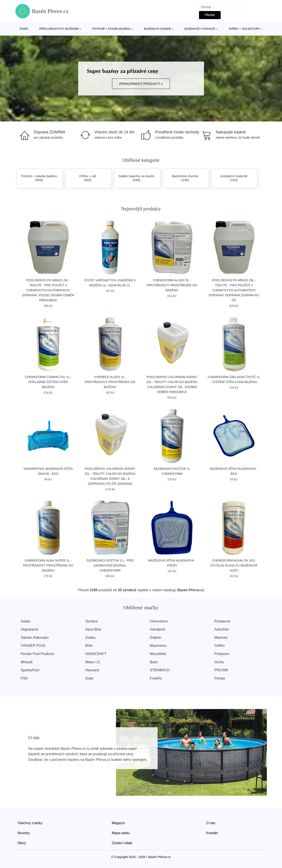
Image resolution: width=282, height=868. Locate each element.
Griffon (220, 646)
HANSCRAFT (96, 654)
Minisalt (27, 662)
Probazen (222, 654)
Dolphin (156, 638)
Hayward (92, 670)
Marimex (221, 638)
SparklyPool (30, 670)
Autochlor (222, 629)
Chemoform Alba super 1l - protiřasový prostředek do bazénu (48, 565)
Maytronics (158, 646)
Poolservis (222, 621)
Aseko (26, 621)
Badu (154, 662)
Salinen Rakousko (35, 638)
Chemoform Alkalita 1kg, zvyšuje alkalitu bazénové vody (234, 565)
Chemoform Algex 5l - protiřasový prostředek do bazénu (172, 285)
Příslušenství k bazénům (59, 29)
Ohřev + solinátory (244, 29)
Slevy (22, 843)
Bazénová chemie (157, 29)
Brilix (89, 646)
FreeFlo (156, 678)
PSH (24, 678)
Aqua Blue (93, 629)
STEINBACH (160, 670)
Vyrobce (91, 621)
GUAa (219, 662)
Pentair (220, 678)
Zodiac (90, 638)
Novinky (24, 833)
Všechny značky (30, 823)
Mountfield (158, 654)
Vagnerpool (30, 629)
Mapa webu (121, 833)
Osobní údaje (122, 843)
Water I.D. (93, 662)
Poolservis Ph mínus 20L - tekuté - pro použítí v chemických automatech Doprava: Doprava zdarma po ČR (234, 290)
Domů (24, 29)
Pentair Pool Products (38, 654)
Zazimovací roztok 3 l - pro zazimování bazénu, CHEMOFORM (110, 565)
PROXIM (221, 670)
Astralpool (157, 629)
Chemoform (159, 621)
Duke (89, 678)
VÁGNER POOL (33, 646)
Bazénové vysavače (200, 29)
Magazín (118, 823)
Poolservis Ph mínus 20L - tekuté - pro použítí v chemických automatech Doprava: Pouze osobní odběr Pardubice (48, 290)
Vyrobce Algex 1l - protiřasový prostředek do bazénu (110, 382)
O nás (211, 823)
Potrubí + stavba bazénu (111, 29)
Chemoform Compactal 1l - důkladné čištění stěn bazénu (48, 382)
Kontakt (212, 833)
